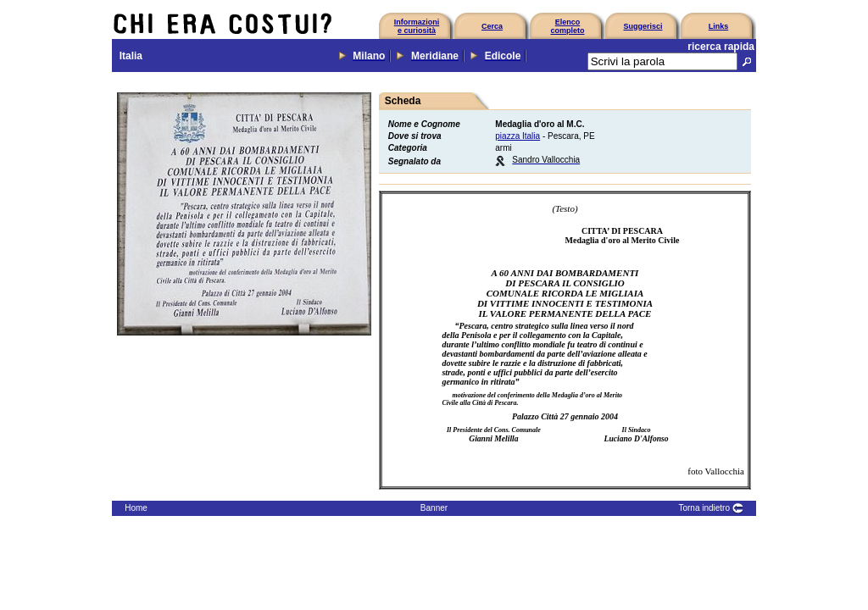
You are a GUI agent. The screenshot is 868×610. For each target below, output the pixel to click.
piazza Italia (517, 136)
